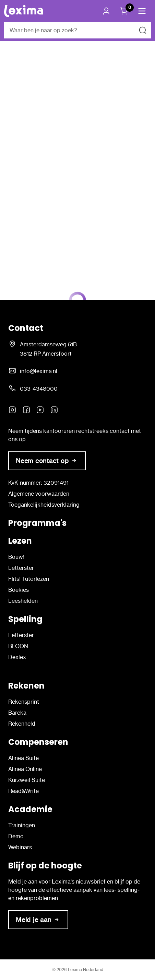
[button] (142, 11)
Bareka (17, 713)
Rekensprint (24, 702)
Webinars (20, 847)
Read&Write (23, 791)
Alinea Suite (23, 758)
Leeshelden (23, 601)
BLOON (18, 646)
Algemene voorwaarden (39, 494)
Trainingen (22, 825)
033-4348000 (39, 389)
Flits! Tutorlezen (29, 579)
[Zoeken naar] (143, 30)
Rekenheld (22, 724)
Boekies (19, 590)
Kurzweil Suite (27, 780)
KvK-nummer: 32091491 (38, 483)
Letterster (21, 568)
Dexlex (17, 657)
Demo (16, 836)
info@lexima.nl (39, 371)
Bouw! (16, 557)
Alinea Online (25, 769)
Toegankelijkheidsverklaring (44, 505)
